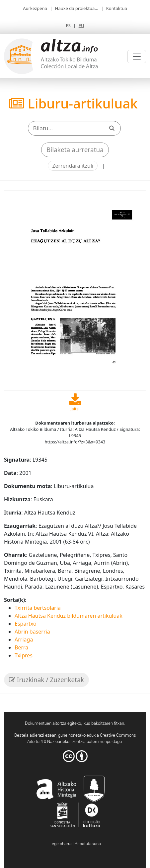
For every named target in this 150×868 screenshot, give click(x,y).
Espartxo (26, 624)
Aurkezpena (35, 8)
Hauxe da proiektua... (77, 8)
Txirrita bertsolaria (38, 608)
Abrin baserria (32, 632)
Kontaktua (117, 8)
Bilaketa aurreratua (75, 150)
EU (81, 25)
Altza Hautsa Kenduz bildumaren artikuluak (69, 616)
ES (68, 25)
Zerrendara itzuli (73, 166)
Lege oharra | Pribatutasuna (75, 844)
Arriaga (24, 640)
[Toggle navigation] (137, 57)
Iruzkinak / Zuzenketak (46, 680)
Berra (21, 647)
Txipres (24, 655)
